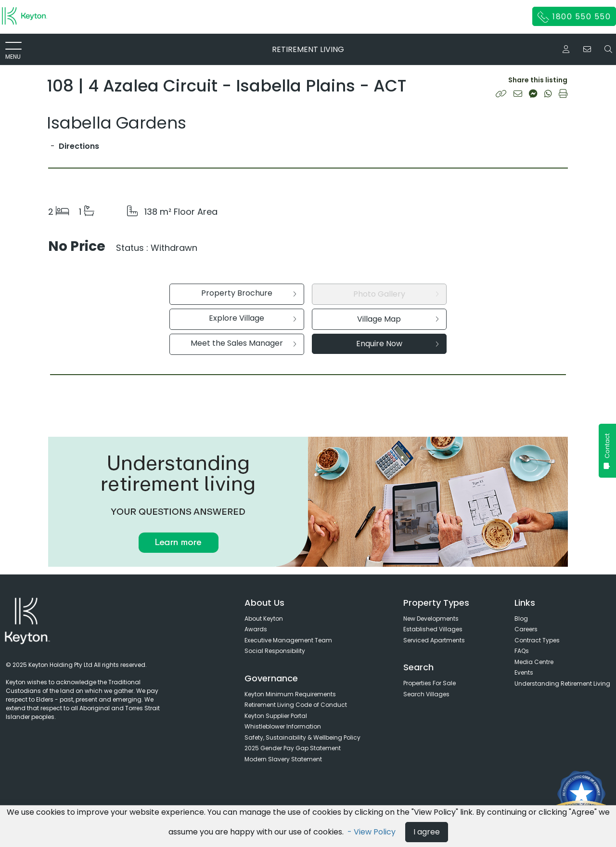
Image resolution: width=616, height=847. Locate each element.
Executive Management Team (288, 640)
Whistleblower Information (283, 726)
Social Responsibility (275, 651)
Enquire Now (398, 344)
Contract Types (537, 640)
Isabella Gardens (116, 123)
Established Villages (433, 629)
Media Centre (534, 662)
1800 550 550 (574, 17)
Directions (79, 146)
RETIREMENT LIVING (308, 49)
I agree (427, 832)
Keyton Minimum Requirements (290, 694)
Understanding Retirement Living (562, 684)
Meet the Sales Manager (244, 343)
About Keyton (264, 619)
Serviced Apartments (434, 640)
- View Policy (372, 832)
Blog (521, 619)
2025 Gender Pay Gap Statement (293, 748)
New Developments (431, 619)
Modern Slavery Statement (283, 759)
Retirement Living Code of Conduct (296, 705)
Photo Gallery (396, 294)
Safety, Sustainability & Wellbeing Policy (302, 737)
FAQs (522, 651)
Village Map (398, 319)
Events (524, 672)
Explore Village (253, 318)
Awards (256, 629)
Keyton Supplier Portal (276, 716)
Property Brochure (249, 293)
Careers (526, 629)
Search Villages (426, 694)
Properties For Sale (430, 683)
